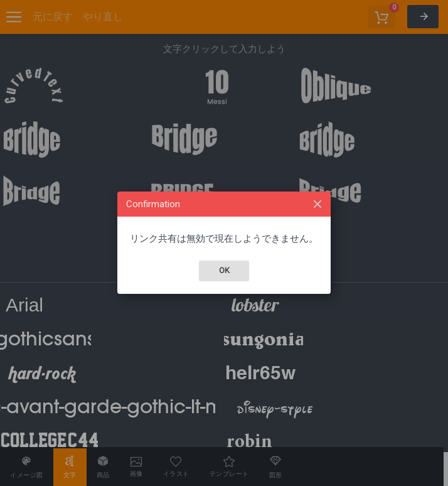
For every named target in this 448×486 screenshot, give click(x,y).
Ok (224, 270)
